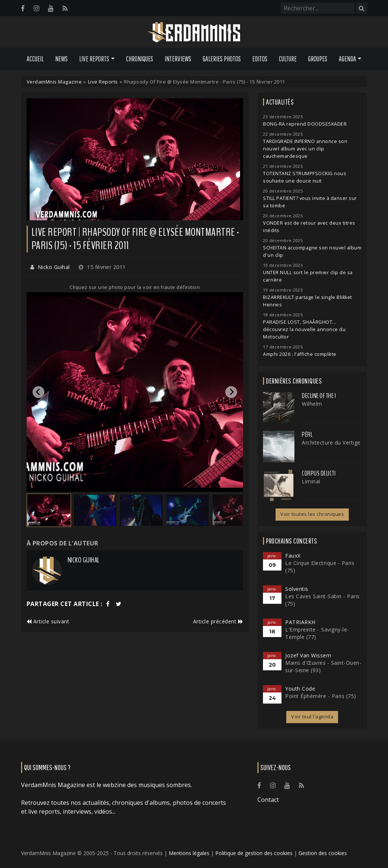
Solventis (297, 589)
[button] (49, 510)
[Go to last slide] (38, 392)
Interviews (178, 59)
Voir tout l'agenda (312, 717)
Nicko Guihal (54, 267)
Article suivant (48, 621)
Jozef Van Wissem (308, 655)
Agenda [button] (347, 59)
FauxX (293, 556)
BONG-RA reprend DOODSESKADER (305, 124)
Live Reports (103, 82)
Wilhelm (312, 404)
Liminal (311, 481)
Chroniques (140, 59)
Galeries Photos (222, 59)
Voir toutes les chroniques (312, 514)
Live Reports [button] (94, 59)
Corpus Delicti (319, 473)
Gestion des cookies (323, 853)
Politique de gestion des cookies (254, 853)
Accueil (35, 59)
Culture (288, 59)
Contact (268, 800)
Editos (260, 59)
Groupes (318, 59)
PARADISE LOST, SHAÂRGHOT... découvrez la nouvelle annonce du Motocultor (304, 329)
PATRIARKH (300, 622)
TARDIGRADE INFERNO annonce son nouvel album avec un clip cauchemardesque (305, 149)
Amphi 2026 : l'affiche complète (300, 354)
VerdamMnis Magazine (54, 82)
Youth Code (300, 689)
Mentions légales (189, 853)
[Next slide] (231, 392)
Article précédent (218, 621)
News (61, 59)
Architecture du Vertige (331, 442)
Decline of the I (319, 396)
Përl (307, 435)
